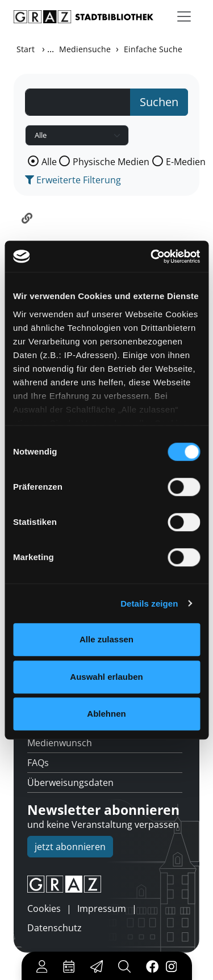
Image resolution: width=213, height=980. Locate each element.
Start (26, 49)
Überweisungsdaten (70, 783)
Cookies (44, 909)
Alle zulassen (106, 639)
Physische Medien (111, 162)
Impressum (102, 909)
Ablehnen (106, 714)
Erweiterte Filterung (73, 180)
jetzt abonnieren (70, 847)
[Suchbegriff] (78, 102)
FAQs (38, 763)
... (51, 49)
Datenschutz (55, 928)
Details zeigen (149, 603)
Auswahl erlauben (106, 677)
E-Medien (186, 162)
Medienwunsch (60, 743)
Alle (49, 162)
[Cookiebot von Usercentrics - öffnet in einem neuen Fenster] (152, 256)
